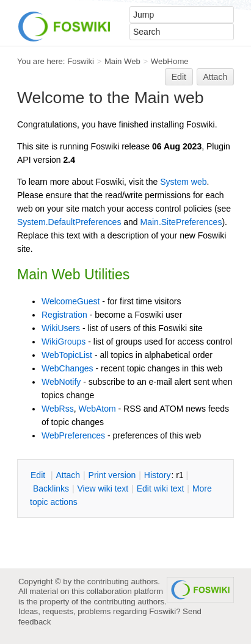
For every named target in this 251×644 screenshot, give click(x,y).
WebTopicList (67, 355)
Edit (179, 77)
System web (183, 182)
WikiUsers (61, 328)
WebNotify (61, 382)
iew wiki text (103, 488)
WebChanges (67, 368)
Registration (64, 315)
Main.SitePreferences (181, 222)
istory (158, 475)
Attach (216, 77)
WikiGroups (64, 342)
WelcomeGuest (71, 301)
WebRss (58, 409)
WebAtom (97, 409)
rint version (112, 475)
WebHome (170, 61)
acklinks (51, 488)
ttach (68, 475)
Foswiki (81, 61)
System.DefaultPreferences (69, 222)
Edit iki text (161, 488)
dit (39, 475)
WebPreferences (73, 435)
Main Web (122, 61)
